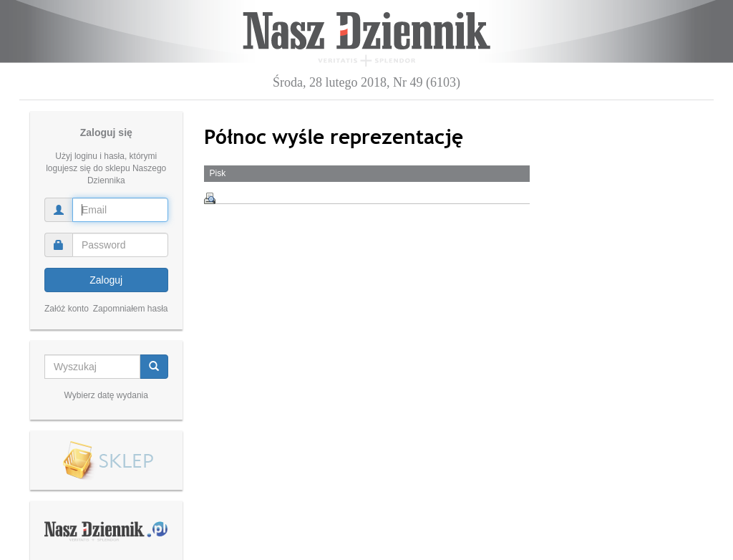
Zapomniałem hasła (131, 309)
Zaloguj (106, 280)
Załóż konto (67, 309)
